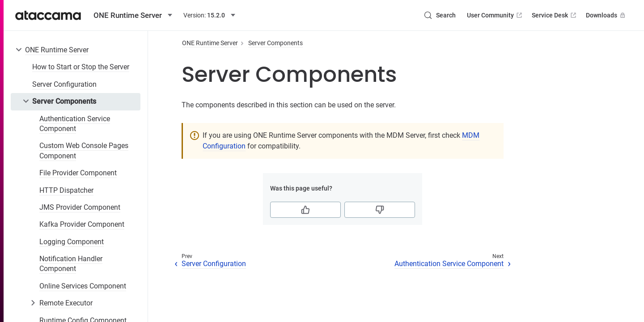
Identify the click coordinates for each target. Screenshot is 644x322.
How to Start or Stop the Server (81, 67)
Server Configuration (64, 84)
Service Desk (555, 15)
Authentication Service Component (75, 124)
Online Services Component (83, 286)
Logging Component (72, 242)
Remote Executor (66, 303)
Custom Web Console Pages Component (84, 150)
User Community (495, 15)
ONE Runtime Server (57, 50)
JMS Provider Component (80, 207)
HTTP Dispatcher (66, 190)
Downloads (606, 15)
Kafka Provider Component (82, 224)
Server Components (64, 101)
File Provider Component (78, 173)
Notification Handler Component (71, 264)
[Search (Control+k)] (440, 15)
